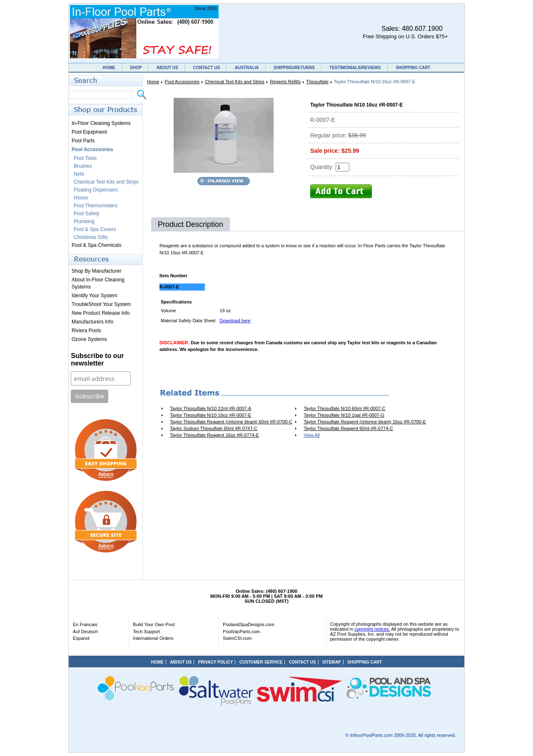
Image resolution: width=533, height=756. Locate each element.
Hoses (81, 198)
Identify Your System (94, 296)
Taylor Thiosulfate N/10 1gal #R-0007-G (344, 415)
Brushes (83, 166)
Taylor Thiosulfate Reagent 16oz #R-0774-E (214, 435)
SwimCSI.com (237, 638)
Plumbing (84, 221)
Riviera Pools (86, 331)
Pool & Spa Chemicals (96, 245)
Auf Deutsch (85, 632)
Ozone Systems (89, 339)
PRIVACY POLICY (216, 662)
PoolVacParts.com (242, 632)
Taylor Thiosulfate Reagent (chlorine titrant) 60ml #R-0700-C (231, 422)
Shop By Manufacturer (96, 271)
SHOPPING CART (413, 68)
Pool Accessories (182, 82)
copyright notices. (372, 629)
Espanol (81, 638)
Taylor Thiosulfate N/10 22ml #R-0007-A (210, 408)
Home (153, 82)
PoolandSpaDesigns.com (249, 624)
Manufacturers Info (92, 322)
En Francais (85, 624)
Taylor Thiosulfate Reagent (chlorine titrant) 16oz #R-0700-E (365, 422)
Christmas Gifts (91, 237)
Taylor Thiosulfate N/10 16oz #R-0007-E (210, 415)
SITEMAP (331, 662)
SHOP (136, 68)
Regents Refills (285, 82)
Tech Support (146, 632)
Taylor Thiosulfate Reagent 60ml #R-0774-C (348, 428)
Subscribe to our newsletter (97, 359)
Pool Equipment (89, 132)
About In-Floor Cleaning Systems (98, 283)
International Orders (153, 638)
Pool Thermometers (96, 206)
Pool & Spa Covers (95, 229)
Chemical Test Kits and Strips (235, 82)
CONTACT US (206, 68)
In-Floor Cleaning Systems (101, 123)
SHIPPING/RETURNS (294, 68)
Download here (235, 321)
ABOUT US (167, 68)
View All (311, 435)
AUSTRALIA (247, 68)
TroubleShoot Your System (101, 304)
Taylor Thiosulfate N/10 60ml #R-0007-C (344, 408)
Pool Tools (85, 158)
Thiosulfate (317, 82)
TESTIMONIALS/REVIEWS (355, 68)
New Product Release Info (101, 313)
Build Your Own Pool (154, 624)
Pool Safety (86, 214)
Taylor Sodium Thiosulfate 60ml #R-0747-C (214, 428)
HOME (109, 68)
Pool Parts (83, 141)
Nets (79, 174)
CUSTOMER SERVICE (261, 662)
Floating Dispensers (96, 190)
